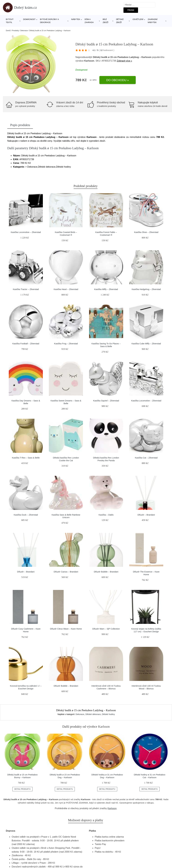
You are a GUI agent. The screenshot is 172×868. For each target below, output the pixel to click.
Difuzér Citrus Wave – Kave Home (66, 629)
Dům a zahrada (89, 21)
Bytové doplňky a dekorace (49, 21)
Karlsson (112, 808)
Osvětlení (138, 19)
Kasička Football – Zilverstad (26, 344)
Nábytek (76, 19)
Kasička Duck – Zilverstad (26, 515)
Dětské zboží (120, 21)
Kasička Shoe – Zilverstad (146, 232)
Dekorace (24, 31)
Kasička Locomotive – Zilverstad (26, 232)
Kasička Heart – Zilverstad (66, 289)
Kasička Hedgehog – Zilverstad (146, 289)
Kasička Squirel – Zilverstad (106, 401)
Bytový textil (10, 21)
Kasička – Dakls (106, 515)
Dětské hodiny (108, 714)
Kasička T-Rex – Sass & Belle (26, 458)
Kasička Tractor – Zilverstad (26, 289)
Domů (8, 31)
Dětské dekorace (93, 714)
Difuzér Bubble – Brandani (106, 572)
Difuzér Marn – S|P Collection (106, 629)
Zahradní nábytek (152, 21)
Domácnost (29, 19)
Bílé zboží (106, 21)
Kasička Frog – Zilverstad (66, 344)
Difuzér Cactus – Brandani (66, 572)
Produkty (15, 31)
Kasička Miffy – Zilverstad (106, 289)
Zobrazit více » (124, 61)
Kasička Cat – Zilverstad (146, 458)
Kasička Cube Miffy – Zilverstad (146, 344)
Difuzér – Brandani (146, 515)
